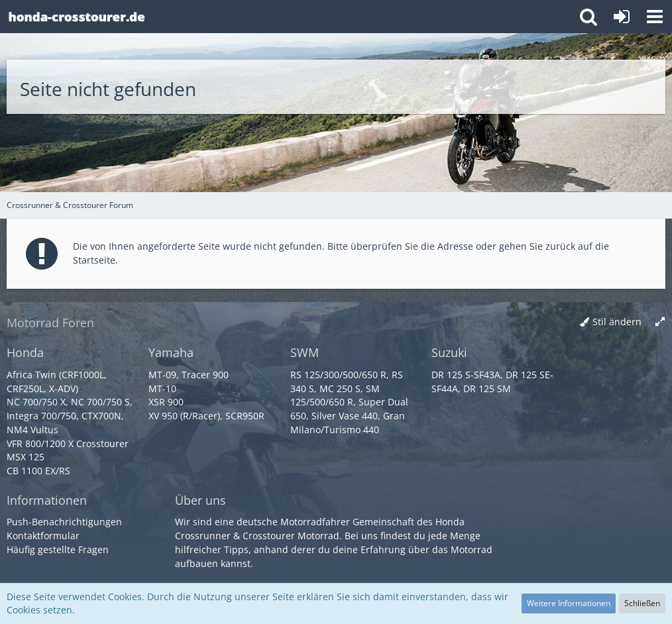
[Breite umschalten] (660, 322)
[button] (655, 17)
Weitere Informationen (569, 603)
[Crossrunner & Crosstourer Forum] (76, 17)
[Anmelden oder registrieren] (622, 17)
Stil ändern (617, 322)
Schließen (642, 603)
